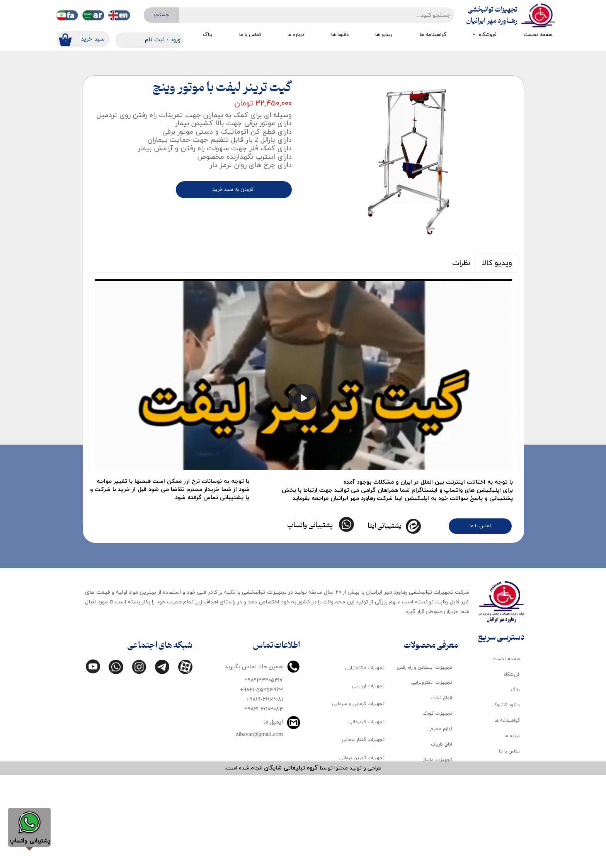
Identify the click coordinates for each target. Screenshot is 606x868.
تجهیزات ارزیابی (368, 780)
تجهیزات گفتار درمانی (363, 833)
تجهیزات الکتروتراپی (432, 776)
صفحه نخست (538, 35)
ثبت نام (155, 40)
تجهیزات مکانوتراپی (365, 761)
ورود (175, 40)
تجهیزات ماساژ (437, 853)
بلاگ (208, 35)
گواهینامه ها (433, 35)
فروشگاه (488, 35)
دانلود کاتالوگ (506, 798)
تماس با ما (250, 35)
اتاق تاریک (442, 838)
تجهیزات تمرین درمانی (362, 851)
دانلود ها (340, 35)
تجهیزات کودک (437, 807)
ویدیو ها (384, 35)
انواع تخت (442, 792)
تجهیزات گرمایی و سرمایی (358, 797)
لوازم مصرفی (440, 822)
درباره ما (296, 35)
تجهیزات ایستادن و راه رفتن (425, 761)
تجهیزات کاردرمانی (367, 815)
